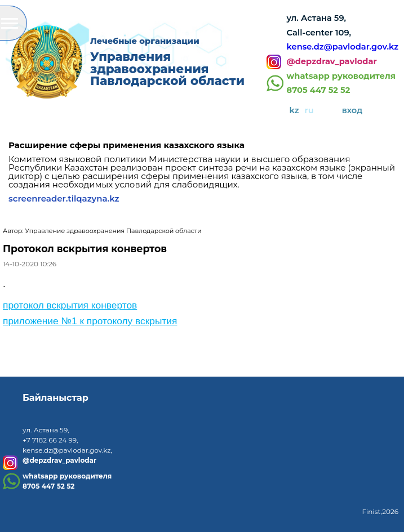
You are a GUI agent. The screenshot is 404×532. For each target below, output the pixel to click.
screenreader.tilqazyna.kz (64, 198)
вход (352, 110)
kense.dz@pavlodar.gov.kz (343, 47)
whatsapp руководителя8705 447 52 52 (341, 83)
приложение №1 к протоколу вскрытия (90, 321)
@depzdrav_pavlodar (332, 62)
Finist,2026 (380, 511)
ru (309, 110)
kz (294, 110)
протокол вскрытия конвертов (70, 305)
